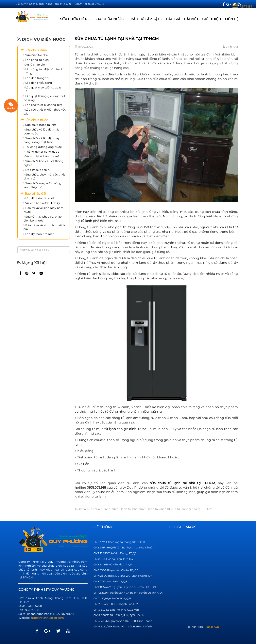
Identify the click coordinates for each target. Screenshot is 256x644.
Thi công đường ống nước (43, 147)
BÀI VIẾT (191, 19)
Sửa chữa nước (111, 19)
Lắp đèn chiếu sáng (38, 83)
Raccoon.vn (212, 627)
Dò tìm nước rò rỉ (37, 170)
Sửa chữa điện (75, 19)
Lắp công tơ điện (36, 60)
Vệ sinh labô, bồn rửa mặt (42, 156)
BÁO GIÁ (173, 19)
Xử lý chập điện (35, 65)
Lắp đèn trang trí (36, 78)
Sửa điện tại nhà (36, 55)
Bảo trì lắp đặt (146, 19)
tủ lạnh (121, 74)
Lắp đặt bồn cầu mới (39, 198)
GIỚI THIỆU (212, 19)
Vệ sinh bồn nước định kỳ (42, 203)
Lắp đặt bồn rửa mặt (39, 234)
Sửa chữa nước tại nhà (40, 125)
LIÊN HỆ (232, 19)
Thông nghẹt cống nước (41, 152)
